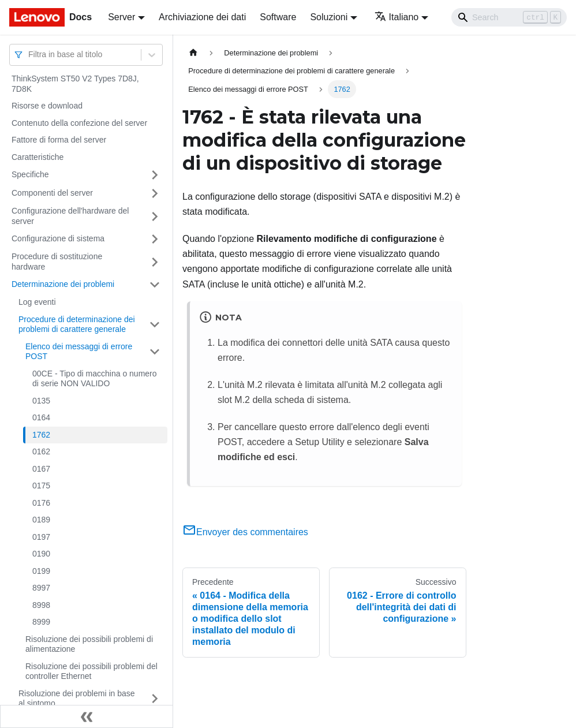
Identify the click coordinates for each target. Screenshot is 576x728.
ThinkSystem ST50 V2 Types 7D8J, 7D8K (75, 84)
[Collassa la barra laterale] (87, 716)
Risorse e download (47, 106)
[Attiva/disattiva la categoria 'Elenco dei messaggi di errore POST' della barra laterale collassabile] (155, 352)
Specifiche (30, 174)
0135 (41, 401)
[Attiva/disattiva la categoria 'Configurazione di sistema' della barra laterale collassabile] (155, 239)
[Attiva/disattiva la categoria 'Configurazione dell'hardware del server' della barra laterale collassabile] (155, 216)
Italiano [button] (397, 17)
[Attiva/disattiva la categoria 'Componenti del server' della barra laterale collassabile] (155, 193)
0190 (41, 554)
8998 (41, 605)
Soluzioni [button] (329, 17)
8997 (41, 588)
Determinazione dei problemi (63, 284)
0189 (41, 520)
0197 (41, 537)
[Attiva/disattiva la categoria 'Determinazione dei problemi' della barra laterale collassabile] (155, 285)
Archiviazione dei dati (202, 17)
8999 (41, 622)
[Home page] (193, 53)
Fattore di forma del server (59, 140)
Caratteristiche (38, 157)
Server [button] (121, 17)
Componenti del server (52, 193)
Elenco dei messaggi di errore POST (79, 352)
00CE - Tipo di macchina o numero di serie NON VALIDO (95, 379)
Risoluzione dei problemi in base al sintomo (77, 699)
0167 (41, 469)
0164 (41, 417)
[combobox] (29, 55)
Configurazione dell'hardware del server (70, 216)
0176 (41, 503)
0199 (41, 571)
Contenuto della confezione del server (79, 123)
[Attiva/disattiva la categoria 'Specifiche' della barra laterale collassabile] (155, 175)
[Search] (509, 17)
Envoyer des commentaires (245, 532)
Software (278, 17)
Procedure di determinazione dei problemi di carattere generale (77, 324)
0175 (41, 486)
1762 (41, 435)
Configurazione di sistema (58, 238)
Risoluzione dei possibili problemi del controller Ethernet (91, 671)
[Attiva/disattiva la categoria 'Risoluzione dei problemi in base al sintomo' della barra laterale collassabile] (155, 699)
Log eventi (37, 302)
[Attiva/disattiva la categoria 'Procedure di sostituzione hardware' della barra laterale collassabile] (155, 262)
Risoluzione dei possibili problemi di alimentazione (89, 644)
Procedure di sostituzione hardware (57, 262)
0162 (41, 451)
